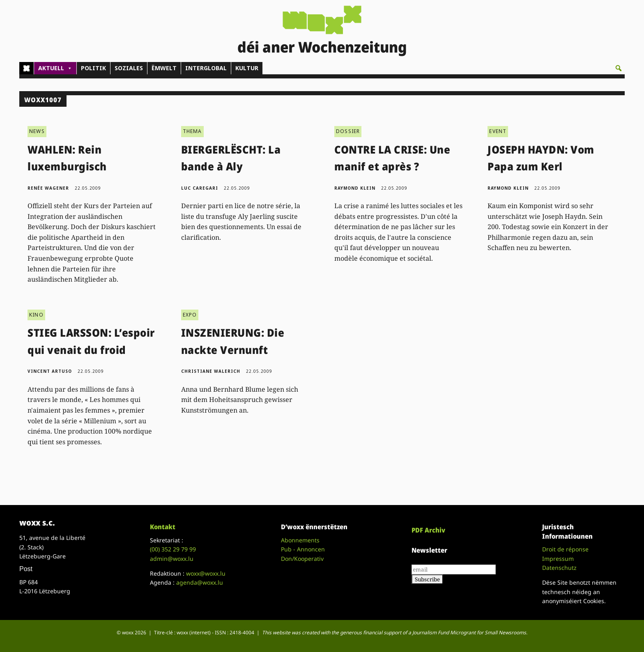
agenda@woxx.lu (200, 582)
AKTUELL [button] (55, 68)
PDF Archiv (428, 530)
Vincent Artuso (50, 371)
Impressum (558, 559)
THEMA (192, 131)
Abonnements (300, 540)
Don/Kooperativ (302, 559)
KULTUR (247, 68)
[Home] (26, 68)
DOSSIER (348, 131)
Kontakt (163, 527)
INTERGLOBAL (206, 68)
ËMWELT (164, 68)
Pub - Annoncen (303, 549)
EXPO (190, 315)
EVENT (498, 131)
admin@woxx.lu (172, 559)
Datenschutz (559, 568)
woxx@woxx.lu (206, 573)
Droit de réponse (565, 549)
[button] (619, 68)
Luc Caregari (200, 188)
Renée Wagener (48, 188)
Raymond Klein (355, 188)
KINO (36, 315)
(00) (173, 549)
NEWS (37, 131)
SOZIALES (129, 68)
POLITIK (93, 68)
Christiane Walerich (211, 371)
